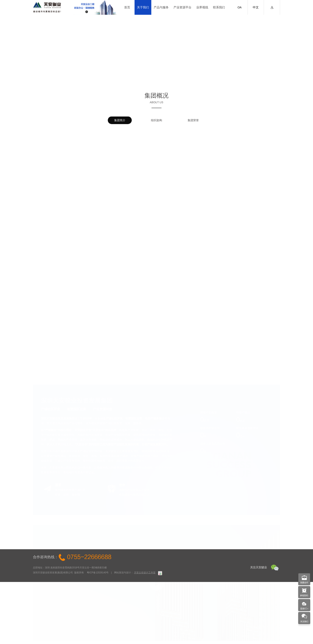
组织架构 (156, 122)
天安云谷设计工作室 (145, 573)
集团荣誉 (193, 122)
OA (240, 7)
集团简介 (120, 122)
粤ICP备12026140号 (98, 573)
